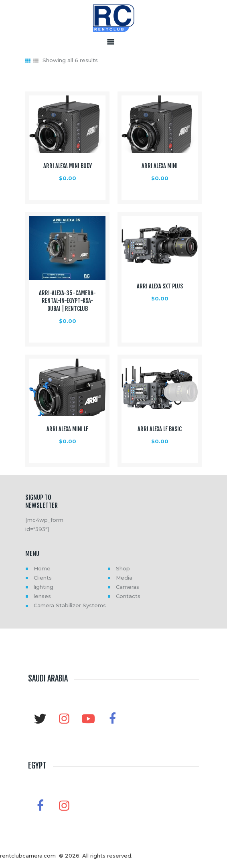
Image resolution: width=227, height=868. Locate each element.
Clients (43, 578)
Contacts (128, 596)
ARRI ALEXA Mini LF (67, 429)
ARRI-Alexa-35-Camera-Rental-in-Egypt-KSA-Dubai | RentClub (67, 301)
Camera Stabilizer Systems (70, 605)
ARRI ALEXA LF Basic (160, 429)
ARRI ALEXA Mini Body (68, 166)
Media (124, 578)
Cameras (128, 587)
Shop (123, 568)
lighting (44, 587)
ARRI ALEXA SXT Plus (160, 286)
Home (42, 568)
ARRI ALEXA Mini (160, 166)
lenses (42, 596)
